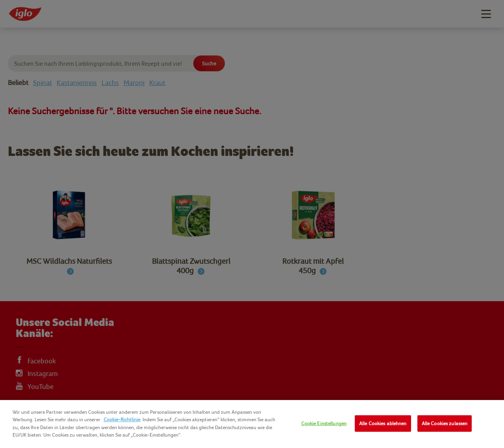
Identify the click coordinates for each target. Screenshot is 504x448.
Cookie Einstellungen (324, 423)
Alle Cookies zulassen (445, 423)
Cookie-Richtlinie (122, 419)
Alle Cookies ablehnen (383, 423)
